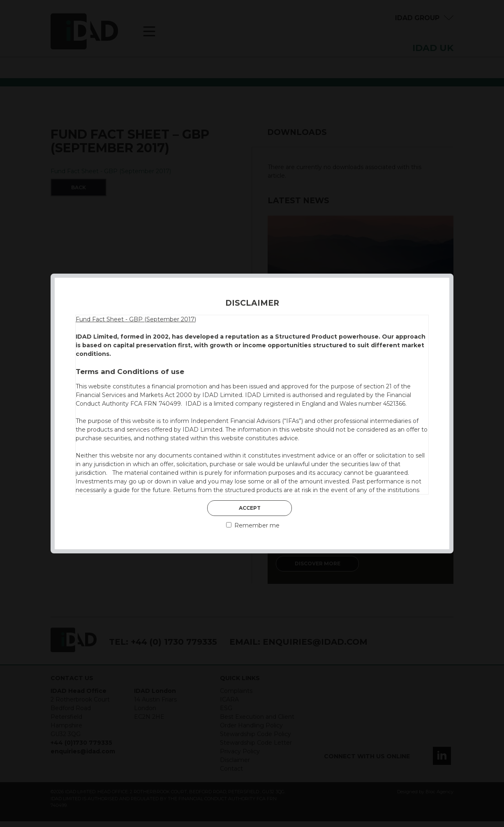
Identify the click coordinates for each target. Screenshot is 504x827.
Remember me (253, 525)
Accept (250, 508)
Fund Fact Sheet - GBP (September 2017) (136, 319)
